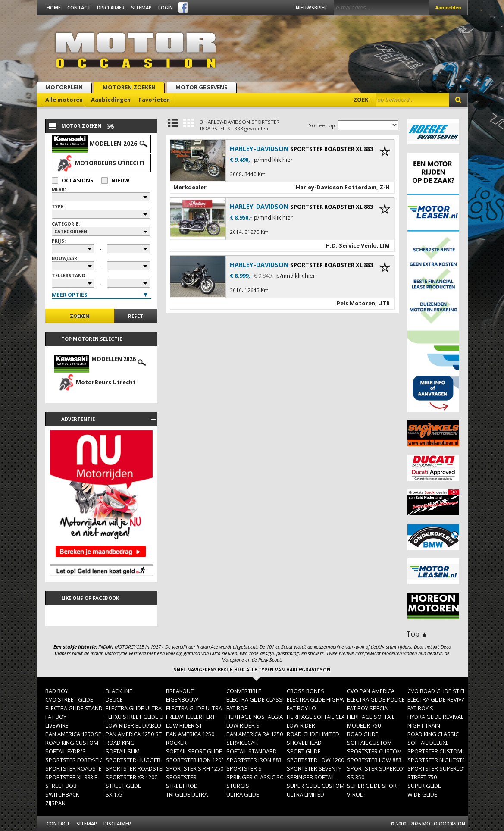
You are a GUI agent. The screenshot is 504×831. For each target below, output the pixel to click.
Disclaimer (111, 8)
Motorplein (64, 87)
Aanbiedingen (111, 100)
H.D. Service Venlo (351, 245)
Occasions (72, 180)
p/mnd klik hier (273, 160)
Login (166, 8)
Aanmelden (448, 8)
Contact (79, 8)
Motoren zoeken (129, 87)
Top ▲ (417, 634)
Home (54, 8)
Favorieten (154, 100)
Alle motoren (64, 100)
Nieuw (115, 180)
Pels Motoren (356, 303)
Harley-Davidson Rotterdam (336, 187)
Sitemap (141, 8)
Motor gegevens (202, 87)
